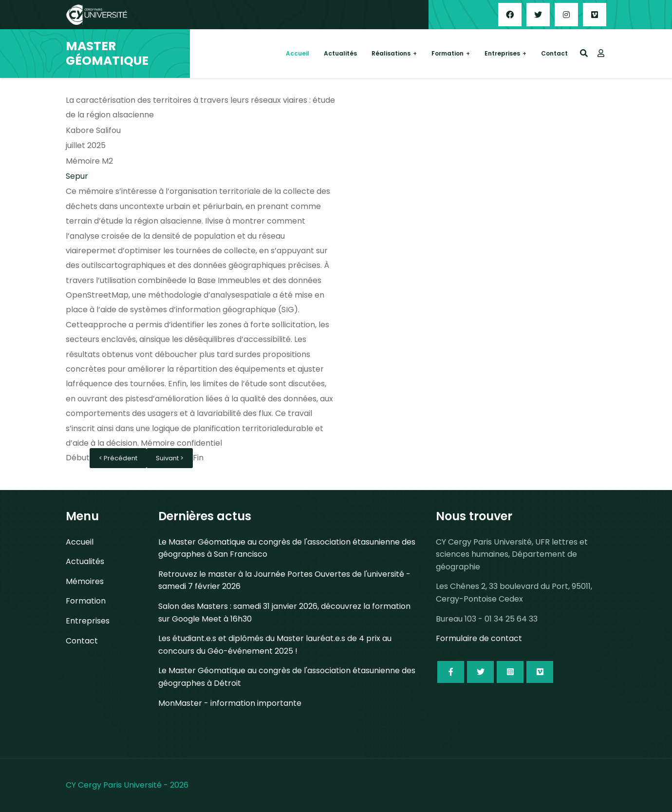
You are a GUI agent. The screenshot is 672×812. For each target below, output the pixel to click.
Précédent (121, 458)
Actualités (340, 53)
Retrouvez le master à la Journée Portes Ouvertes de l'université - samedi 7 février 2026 (284, 580)
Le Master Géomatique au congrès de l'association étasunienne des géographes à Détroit (287, 677)
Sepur (77, 176)
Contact (554, 53)
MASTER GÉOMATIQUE (107, 54)
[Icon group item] (451, 672)
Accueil (298, 53)
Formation (448, 53)
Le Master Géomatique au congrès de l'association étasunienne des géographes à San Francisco (287, 548)
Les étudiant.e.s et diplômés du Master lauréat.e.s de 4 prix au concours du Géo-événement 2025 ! (275, 645)
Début (78, 458)
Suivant (168, 458)
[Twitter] (538, 15)
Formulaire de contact (479, 638)
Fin (198, 458)
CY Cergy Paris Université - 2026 (127, 785)
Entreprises (502, 53)
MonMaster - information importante (230, 703)
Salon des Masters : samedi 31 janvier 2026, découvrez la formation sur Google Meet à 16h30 (284, 613)
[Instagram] (566, 15)
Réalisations (391, 53)
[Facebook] (510, 15)
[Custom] (595, 15)
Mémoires (85, 581)
